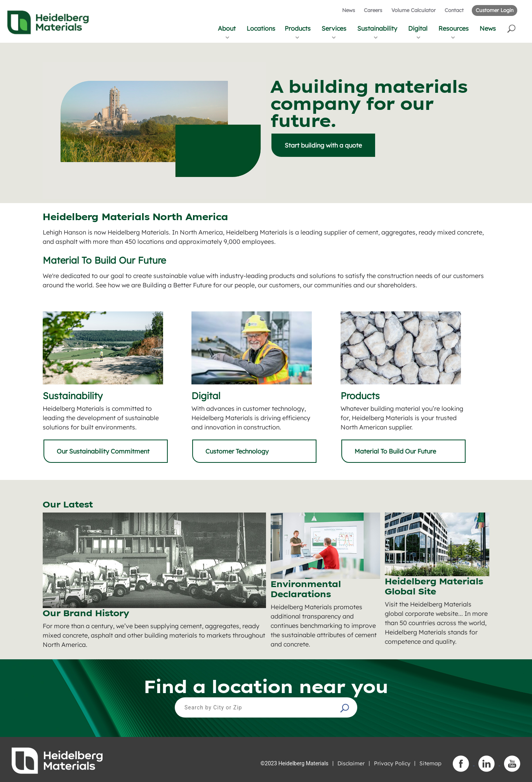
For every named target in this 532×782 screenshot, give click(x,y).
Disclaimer (351, 763)
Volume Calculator (414, 10)
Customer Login (495, 10)
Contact (454, 10)
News (349, 10)
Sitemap (430, 763)
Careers (373, 10)
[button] (512, 28)
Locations (261, 28)
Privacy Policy (392, 763)
